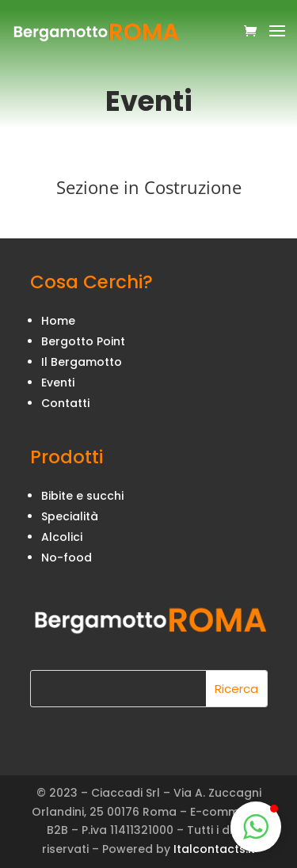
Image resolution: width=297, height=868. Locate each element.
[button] (256, 827)
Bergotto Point (83, 341)
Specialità (70, 516)
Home (58, 321)
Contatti (65, 403)
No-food (67, 558)
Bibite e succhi (82, 496)
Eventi (58, 383)
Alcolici (62, 537)
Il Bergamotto (82, 362)
